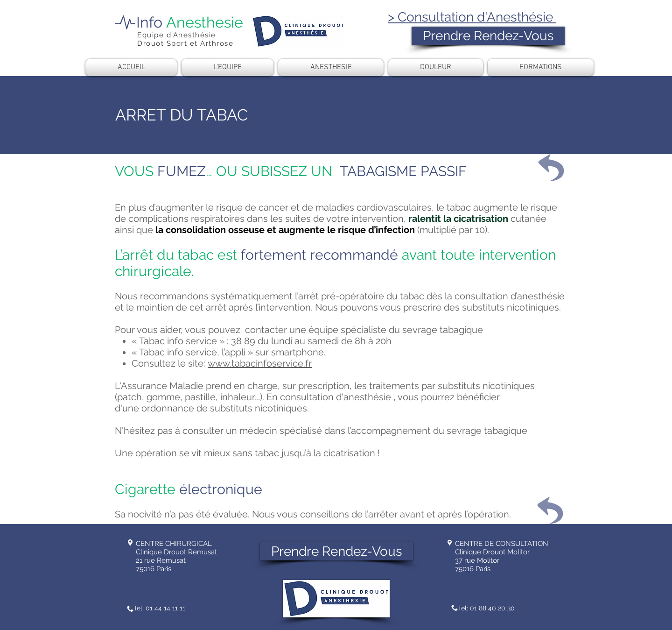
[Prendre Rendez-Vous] (488, 36)
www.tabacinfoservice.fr (260, 363)
